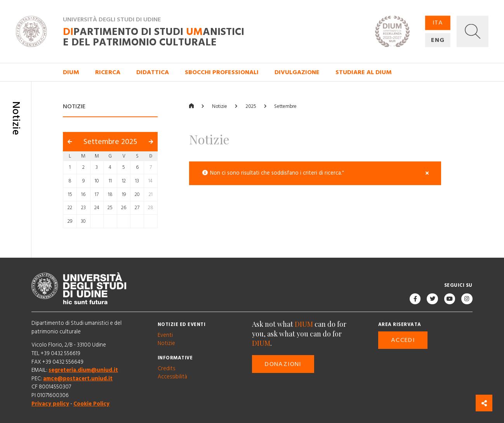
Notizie (220, 107)
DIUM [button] (71, 72)
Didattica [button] (153, 72)
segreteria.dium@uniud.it (83, 370)
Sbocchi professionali (222, 72)
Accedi (403, 340)
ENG (438, 40)
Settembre (285, 107)
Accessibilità (172, 377)
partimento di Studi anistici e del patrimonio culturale (154, 37)
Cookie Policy (91, 404)
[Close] (427, 174)
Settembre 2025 (110, 142)
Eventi (165, 335)
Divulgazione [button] (297, 72)
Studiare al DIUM (364, 72)
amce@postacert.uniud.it (78, 379)
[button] (472, 32)
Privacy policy (50, 404)
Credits (166, 369)
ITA (438, 23)
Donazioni (283, 364)
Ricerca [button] (108, 72)
